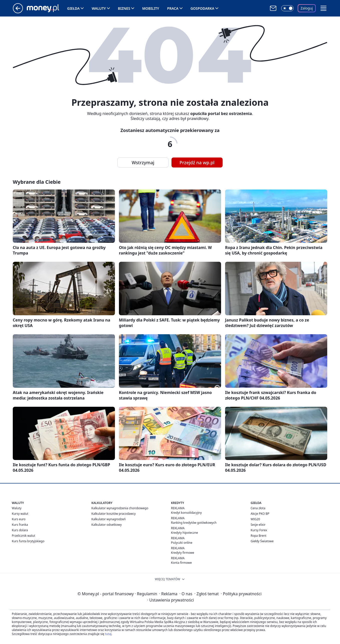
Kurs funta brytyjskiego (28, 541)
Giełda (73, 8)
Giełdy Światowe (262, 541)
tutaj (108, 634)
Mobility (151, 8)
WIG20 (255, 519)
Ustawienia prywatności (171, 600)
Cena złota (258, 508)
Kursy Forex (259, 530)
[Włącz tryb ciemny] (287, 8)
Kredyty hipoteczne (185, 533)
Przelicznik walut (23, 536)
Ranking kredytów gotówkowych (194, 523)
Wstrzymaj (143, 162)
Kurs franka (20, 525)
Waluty (99, 8)
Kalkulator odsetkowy (107, 525)
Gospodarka (202, 8)
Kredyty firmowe (183, 553)
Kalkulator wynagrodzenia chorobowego (120, 508)
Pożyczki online (182, 543)
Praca (173, 8)
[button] (323, 8)
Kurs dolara (20, 530)
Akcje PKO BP (260, 514)
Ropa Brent (259, 536)
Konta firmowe (181, 563)
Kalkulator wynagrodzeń (109, 519)
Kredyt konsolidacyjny (186, 513)
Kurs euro (19, 519)
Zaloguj (307, 8)
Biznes (124, 8)
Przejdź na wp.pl (197, 162)
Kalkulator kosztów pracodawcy (114, 514)
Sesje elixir (258, 525)
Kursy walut (20, 514)
